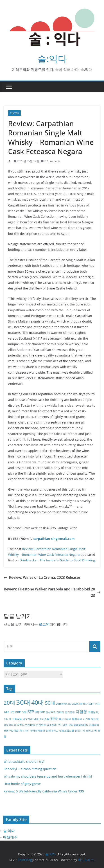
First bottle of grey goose (22, 784)
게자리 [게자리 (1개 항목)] (60, 712)
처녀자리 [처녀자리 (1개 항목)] (24, 731)
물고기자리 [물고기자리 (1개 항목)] (65, 719)
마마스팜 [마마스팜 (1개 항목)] (44, 719)
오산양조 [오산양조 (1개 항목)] (63, 725)
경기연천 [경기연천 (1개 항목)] (70, 712)
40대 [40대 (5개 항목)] (38, 702)
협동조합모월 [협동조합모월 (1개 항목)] (67, 731)
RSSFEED (14, 113)
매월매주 (10, 837)
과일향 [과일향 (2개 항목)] (81, 712)
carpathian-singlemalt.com (54, 539)
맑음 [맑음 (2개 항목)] (54, 718)
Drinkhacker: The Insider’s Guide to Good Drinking (57, 560)
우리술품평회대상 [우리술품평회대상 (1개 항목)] (78, 725)
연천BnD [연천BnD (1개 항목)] (30, 725)
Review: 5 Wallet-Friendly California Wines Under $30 (44, 791)
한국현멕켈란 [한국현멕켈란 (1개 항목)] (38, 731)
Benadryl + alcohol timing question (30, 769)
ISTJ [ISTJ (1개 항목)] (37, 712)
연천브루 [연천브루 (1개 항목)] (41, 725)
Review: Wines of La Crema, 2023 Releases (42, 577)
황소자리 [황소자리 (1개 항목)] (80, 731)
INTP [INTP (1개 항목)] (18, 712)
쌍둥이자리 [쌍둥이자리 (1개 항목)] (10, 725)
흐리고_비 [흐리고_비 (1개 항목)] (91, 731)
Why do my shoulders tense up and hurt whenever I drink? (48, 776)
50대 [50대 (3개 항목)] (50, 703)
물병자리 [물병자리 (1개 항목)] (77, 719)
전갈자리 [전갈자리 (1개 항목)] (94, 725)
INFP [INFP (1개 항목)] (6, 712)
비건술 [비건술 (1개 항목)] (87, 719)
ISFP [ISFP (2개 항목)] (30, 712)
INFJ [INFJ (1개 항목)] (97, 704)
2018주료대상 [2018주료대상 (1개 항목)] (64, 704)
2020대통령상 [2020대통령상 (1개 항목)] (80, 704)
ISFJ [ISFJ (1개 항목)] (24, 712)
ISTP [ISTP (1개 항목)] (42, 712)
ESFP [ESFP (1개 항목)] (91, 704)
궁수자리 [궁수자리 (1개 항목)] (28, 719)
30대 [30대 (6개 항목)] (23, 702)
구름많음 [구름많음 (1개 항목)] (17, 719)
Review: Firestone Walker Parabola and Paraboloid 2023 (52, 592)
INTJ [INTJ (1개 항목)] (12, 712)
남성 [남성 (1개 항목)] (36, 719)
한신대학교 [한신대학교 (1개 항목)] (52, 731)
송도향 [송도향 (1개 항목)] (95, 719)
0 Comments (51, 161)
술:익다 (52, 59)
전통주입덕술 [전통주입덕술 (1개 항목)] (11, 731)
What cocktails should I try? (24, 761)
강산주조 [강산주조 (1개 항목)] (51, 712)
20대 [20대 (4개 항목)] (9, 703)
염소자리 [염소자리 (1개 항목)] (52, 725)
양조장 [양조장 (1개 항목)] (21, 725)
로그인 (44, 624)
